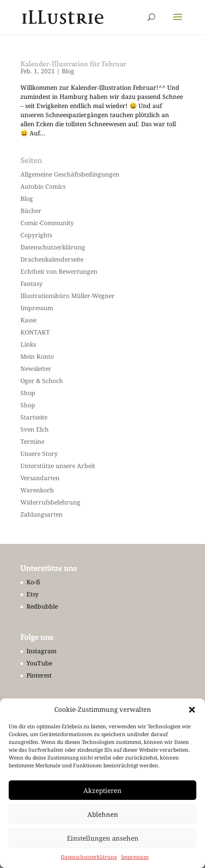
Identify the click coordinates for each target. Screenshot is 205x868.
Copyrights (36, 235)
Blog (68, 71)
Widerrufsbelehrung (50, 502)
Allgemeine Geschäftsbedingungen (70, 174)
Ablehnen (103, 814)
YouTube (39, 663)
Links (28, 344)
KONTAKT (35, 332)
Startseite (34, 417)
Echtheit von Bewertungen (59, 271)
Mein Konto (37, 356)
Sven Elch (35, 429)
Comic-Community (47, 223)
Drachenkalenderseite (52, 259)
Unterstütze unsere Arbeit (58, 466)
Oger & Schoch (42, 381)
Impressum (135, 857)
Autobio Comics (43, 186)
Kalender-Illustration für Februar (73, 64)
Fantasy (31, 283)
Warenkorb (37, 490)
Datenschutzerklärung (89, 857)
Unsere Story (39, 454)
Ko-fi (33, 582)
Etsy (33, 594)
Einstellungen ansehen (103, 838)
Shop (28, 393)
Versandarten (40, 478)
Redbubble (42, 606)
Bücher (31, 211)
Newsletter (36, 368)
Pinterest (39, 675)
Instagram (41, 651)
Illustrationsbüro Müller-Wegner (68, 296)
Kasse (28, 320)
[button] (192, 710)
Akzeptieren (102, 790)
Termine (32, 441)
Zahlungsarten (41, 514)
